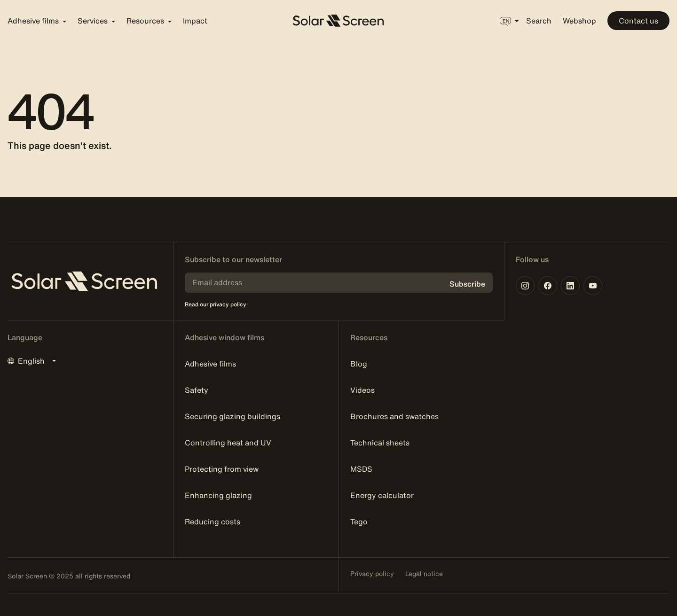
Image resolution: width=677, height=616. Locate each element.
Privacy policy (372, 574)
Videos (362, 390)
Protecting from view (222, 469)
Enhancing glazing (218, 495)
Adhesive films (210, 364)
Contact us (638, 21)
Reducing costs (213, 522)
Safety (197, 390)
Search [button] (539, 21)
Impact (195, 21)
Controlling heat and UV (228, 443)
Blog (359, 364)
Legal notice (424, 574)
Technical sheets (380, 443)
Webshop (579, 21)
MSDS (361, 469)
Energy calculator (382, 495)
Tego (359, 522)
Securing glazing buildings (232, 416)
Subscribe (467, 284)
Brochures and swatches (394, 416)
